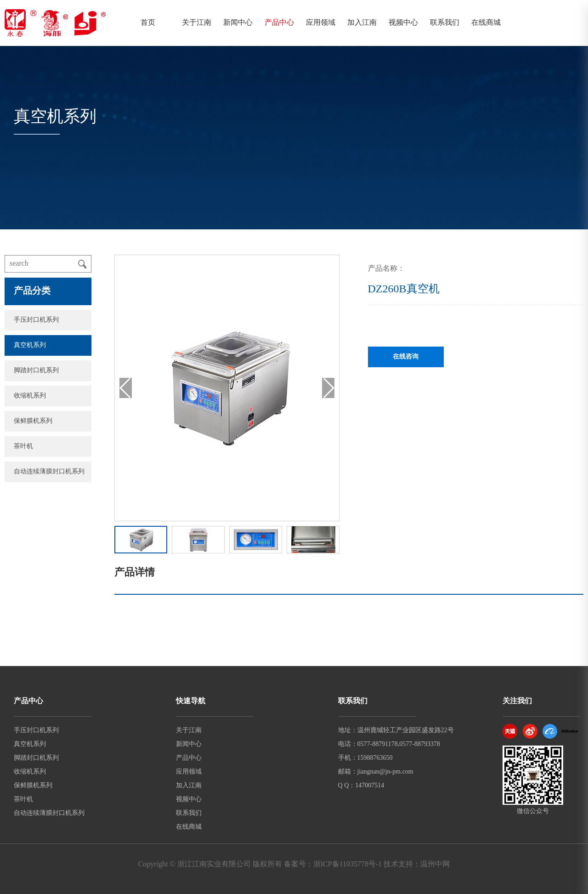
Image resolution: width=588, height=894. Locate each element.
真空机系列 (30, 345)
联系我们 (445, 23)
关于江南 (197, 23)
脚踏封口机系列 (36, 371)
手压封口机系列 (36, 320)
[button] (328, 388)
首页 (148, 23)
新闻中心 (238, 23)
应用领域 (321, 23)
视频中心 (403, 23)
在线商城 (486, 23)
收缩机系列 (30, 396)
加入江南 (362, 23)
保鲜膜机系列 (33, 421)
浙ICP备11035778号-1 (348, 864)
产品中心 (279, 23)
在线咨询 (406, 357)
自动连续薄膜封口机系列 (49, 472)
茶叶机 (23, 447)
